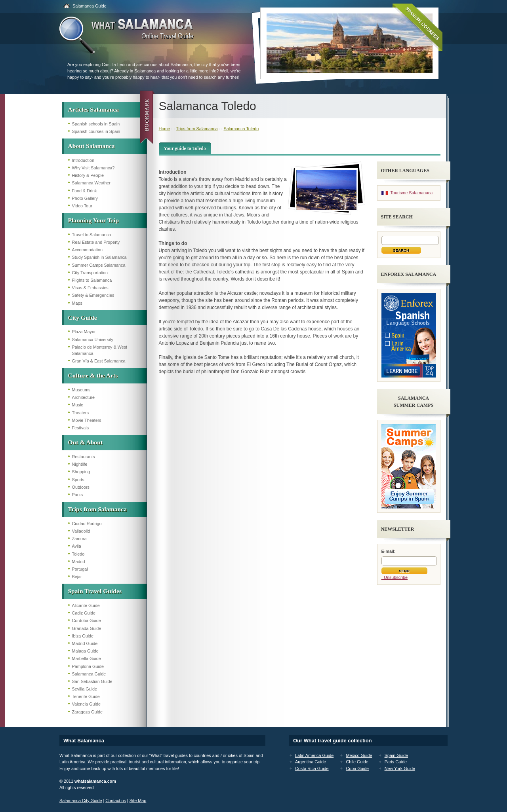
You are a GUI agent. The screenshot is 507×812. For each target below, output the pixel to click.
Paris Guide (396, 762)
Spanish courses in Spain (96, 131)
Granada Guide (87, 628)
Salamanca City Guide (81, 801)
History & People (88, 175)
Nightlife (80, 464)
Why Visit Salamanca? (93, 168)
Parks (78, 495)
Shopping (81, 472)
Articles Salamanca (94, 109)
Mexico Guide (359, 755)
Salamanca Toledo (241, 129)
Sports (78, 480)
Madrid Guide (85, 643)
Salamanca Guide (90, 6)
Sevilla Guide (85, 689)
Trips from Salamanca (97, 509)
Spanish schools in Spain (96, 124)
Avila (77, 546)
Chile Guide (357, 762)
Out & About (86, 442)
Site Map (138, 801)
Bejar (77, 577)
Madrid (79, 562)
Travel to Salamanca (92, 235)
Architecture (84, 397)
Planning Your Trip (94, 220)
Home (165, 129)
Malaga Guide (85, 651)
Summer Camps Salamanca (99, 265)
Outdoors (81, 487)
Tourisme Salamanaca (412, 193)
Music (78, 405)
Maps (77, 303)
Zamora (79, 539)
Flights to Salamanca (92, 280)
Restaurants (84, 457)
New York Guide (400, 768)
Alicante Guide (86, 605)
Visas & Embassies (90, 288)
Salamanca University (93, 340)
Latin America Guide (314, 755)
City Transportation (90, 273)
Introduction (83, 160)
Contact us (116, 801)
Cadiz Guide (84, 613)
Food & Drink (85, 191)
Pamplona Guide (88, 666)
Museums (81, 390)
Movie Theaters (87, 420)
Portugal (80, 569)
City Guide (83, 318)
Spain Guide (396, 755)
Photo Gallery (85, 198)
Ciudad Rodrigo (87, 524)
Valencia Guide (86, 704)
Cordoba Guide (87, 620)
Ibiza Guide (83, 636)
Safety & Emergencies (93, 295)
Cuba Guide (357, 768)
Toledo (78, 554)
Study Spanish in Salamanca (99, 257)
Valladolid (81, 531)
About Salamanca (91, 146)
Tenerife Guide (86, 696)
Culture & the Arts (93, 375)
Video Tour (82, 206)
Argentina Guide (311, 762)
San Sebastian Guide (92, 681)
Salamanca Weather (91, 183)
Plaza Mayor (84, 332)
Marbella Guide (87, 658)
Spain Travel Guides (95, 591)
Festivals (81, 428)
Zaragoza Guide (87, 712)
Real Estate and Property (96, 242)
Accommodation (87, 250)
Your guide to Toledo (185, 148)
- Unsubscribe (395, 577)
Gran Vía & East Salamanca (99, 361)
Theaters (81, 413)
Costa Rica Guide (312, 768)
